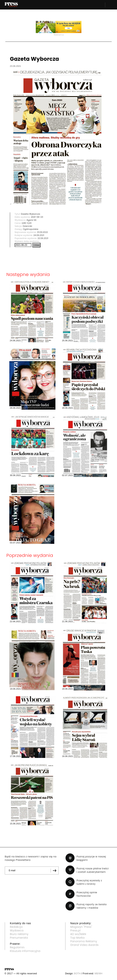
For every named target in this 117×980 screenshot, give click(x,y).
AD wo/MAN (78, 934)
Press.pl (76, 930)
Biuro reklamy (19, 934)
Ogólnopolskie (31, 229)
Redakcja (16, 927)
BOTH (77, 974)
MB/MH (99, 974)
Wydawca (17, 930)
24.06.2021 (39, 235)
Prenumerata (19, 938)
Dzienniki (27, 226)
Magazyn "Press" (81, 927)
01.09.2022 (43, 232)
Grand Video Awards (84, 945)
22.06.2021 (43, 238)
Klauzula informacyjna (25, 951)
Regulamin (17, 947)
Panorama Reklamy (84, 941)
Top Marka (78, 938)
